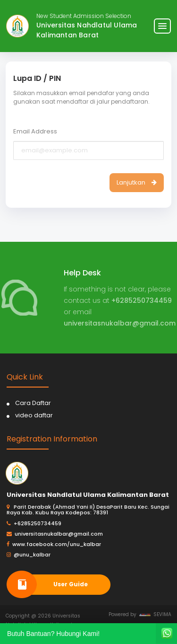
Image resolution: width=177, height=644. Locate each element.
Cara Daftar (33, 403)
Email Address (35, 131)
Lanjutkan (137, 182)
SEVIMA (155, 614)
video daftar (34, 415)
